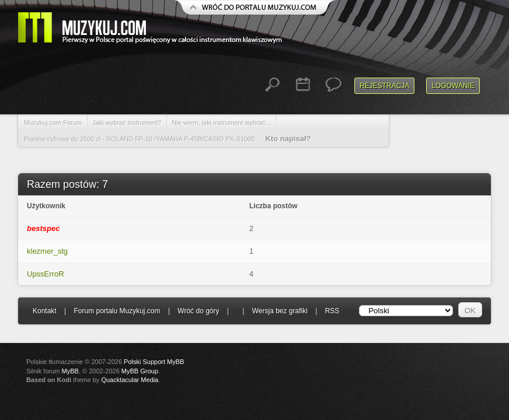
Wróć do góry (198, 311)
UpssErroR (46, 274)
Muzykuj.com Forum (53, 123)
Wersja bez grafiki (280, 311)
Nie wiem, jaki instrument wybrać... (221, 123)
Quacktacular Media (130, 380)
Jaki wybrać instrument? (127, 123)
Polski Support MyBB (154, 362)
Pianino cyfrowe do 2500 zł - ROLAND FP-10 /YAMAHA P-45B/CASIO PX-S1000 (139, 139)
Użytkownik (46, 206)
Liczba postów (273, 206)
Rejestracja (384, 86)
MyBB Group (140, 371)
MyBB (70, 371)
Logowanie (453, 86)
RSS (332, 311)
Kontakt (45, 311)
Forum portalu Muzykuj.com (117, 311)
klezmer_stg (47, 251)
